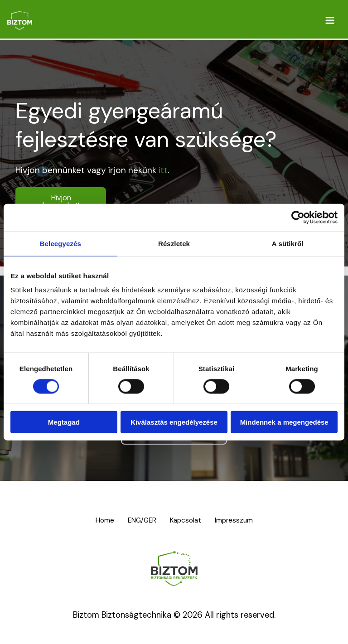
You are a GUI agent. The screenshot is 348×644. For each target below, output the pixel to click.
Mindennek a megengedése (284, 422)
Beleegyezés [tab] (60, 243)
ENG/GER (141, 521)
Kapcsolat (188, 521)
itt (163, 170)
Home (99, 521)
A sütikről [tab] (288, 243)
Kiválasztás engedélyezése (174, 422)
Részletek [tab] (174, 243)
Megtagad (64, 422)
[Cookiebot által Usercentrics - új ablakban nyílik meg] (298, 217)
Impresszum (240, 521)
